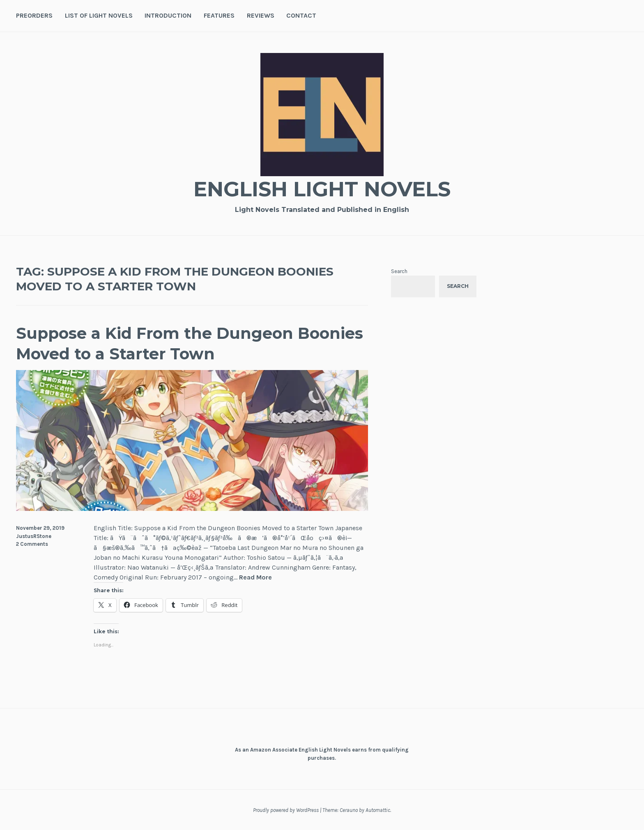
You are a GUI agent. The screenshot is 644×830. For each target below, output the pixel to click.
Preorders (34, 15)
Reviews (261, 15)
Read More (255, 578)
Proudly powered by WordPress (286, 810)
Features (219, 15)
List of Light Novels (99, 15)
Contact (301, 15)
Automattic (378, 810)
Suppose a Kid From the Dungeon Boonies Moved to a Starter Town (190, 343)
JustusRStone (34, 536)
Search (399, 271)
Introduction (168, 15)
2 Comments (32, 544)
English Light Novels (322, 189)
